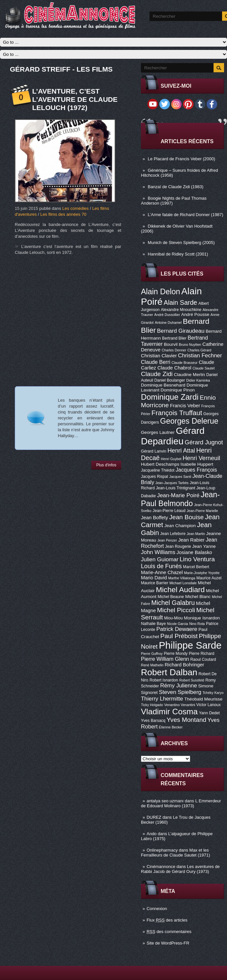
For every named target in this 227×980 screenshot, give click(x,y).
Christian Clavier (159, 356)
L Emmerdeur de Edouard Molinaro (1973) (181, 803)
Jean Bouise (186, 517)
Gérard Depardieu (173, 436)
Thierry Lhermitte (162, 699)
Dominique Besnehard (163, 385)
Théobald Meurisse (203, 699)
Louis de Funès (161, 566)
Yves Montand (186, 720)
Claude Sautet (204, 368)
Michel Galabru (173, 603)
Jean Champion (180, 526)
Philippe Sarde (190, 645)
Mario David (154, 578)
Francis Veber (185, 406)
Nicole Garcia (177, 624)
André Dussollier (167, 315)
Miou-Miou (173, 618)
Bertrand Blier (174, 338)
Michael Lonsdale (183, 583)
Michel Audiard (180, 590)
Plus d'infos (106, 465)
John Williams (158, 552)
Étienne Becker (171, 727)
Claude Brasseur (184, 363)
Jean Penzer (167, 540)
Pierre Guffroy (152, 654)
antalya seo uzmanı (165, 801)
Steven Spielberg (180, 692)
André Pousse (195, 314)
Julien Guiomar (160, 559)
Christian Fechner (200, 356)
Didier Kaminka (198, 380)
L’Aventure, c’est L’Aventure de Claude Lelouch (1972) (75, 99)
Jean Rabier (191, 540)
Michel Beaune (171, 597)
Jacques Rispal (154, 477)
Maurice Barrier (155, 583)
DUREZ (154, 817)
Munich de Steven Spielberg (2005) (181, 243)
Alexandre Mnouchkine (181, 310)
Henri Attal (181, 451)
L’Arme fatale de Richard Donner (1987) (186, 215)
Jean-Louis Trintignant (176, 488)
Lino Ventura (197, 559)
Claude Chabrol (174, 368)
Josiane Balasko (194, 552)
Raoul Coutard (203, 659)
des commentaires (169, 932)
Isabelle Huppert (197, 464)
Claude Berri (156, 362)
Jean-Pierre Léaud (169, 511)
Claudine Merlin (189, 375)
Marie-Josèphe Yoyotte (202, 573)
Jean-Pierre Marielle (202, 511)
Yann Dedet (209, 713)
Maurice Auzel (209, 578)
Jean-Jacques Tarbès (172, 483)
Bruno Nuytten (190, 345)
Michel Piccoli (176, 610)
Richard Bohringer (184, 665)
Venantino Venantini (180, 705)
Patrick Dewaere (177, 629)
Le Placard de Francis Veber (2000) (182, 159)
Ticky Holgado (152, 705)
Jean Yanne (204, 546)
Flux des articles (167, 920)
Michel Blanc (198, 597)
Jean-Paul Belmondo (180, 499)
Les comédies (76, 208)
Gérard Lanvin (154, 451)
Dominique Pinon (178, 390)
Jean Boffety (154, 518)
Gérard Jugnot (204, 442)
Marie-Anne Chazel (162, 572)
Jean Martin (196, 534)
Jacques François (196, 470)
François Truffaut (177, 413)
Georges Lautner (158, 432)
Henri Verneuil (201, 458)
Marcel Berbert (196, 567)
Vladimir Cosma (169, 712)
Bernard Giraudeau (181, 331)
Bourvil (171, 344)
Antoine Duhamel (168, 323)
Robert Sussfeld (192, 680)
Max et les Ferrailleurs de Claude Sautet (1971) (175, 853)
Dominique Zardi (170, 397)
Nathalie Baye (153, 624)
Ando (151, 834)
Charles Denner (174, 350)
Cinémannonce (161, 867)
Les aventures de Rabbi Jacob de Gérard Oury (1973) (180, 869)
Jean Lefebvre (173, 534)
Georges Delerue (189, 421)
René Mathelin (152, 665)
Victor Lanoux (209, 705)
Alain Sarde (180, 302)
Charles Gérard (199, 350)
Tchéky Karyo (213, 693)
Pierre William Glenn (165, 659)
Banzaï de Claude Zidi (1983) (176, 187)
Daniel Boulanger (170, 380)
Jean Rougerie (178, 546)
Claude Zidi (157, 374)
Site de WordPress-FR (168, 943)
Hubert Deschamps (160, 464)
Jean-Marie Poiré (178, 495)
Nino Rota (197, 624)
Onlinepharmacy (162, 850)
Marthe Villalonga (182, 578)
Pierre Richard (202, 654)
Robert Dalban (169, 672)
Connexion (157, 909)
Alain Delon (160, 292)
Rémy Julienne (178, 686)
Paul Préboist (179, 636)
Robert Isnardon (164, 680)
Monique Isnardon (202, 618)
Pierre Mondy (176, 654)
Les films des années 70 (63, 214)
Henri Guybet (171, 459)
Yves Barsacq (153, 721)
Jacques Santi (180, 477)
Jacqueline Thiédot (158, 470)
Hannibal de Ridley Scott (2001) (178, 254)
